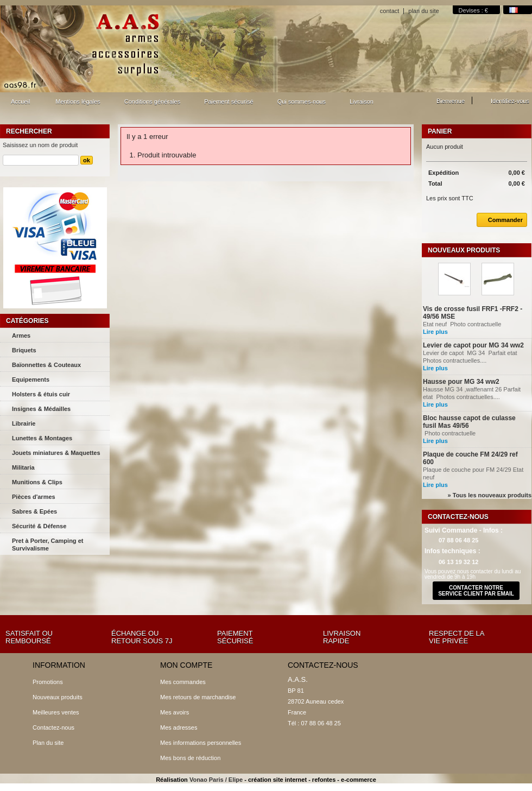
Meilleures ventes (56, 712)
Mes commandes (183, 682)
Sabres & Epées (34, 511)
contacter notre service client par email (476, 591)
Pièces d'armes (34, 497)
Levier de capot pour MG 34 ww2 (473, 345)
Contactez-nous (53, 727)
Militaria (23, 467)
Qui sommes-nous (302, 102)
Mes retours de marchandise (198, 697)
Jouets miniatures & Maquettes (56, 453)
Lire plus (435, 332)
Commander (500, 220)
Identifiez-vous (510, 101)
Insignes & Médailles (41, 409)
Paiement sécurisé (229, 102)
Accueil (19, 105)
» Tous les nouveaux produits (490, 495)
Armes (21, 336)
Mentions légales (78, 102)
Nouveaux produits (464, 250)
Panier (440, 131)
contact (389, 11)
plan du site (423, 11)
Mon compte (186, 665)
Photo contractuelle (463, 433)
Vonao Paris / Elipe (216, 780)
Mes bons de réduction (190, 758)
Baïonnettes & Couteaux (46, 365)
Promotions (48, 682)
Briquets (24, 350)
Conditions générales (152, 102)
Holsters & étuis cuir (41, 394)
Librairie (24, 423)
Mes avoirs (175, 712)
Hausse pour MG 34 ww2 (461, 382)
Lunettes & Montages (42, 438)
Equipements (31, 379)
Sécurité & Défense (39, 526)
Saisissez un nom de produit (40, 145)
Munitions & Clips (37, 482)
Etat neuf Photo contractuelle (463, 324)
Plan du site (48, 743)
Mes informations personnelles (201, 743)
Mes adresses (179, 727)
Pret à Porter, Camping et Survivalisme (47, 545)
